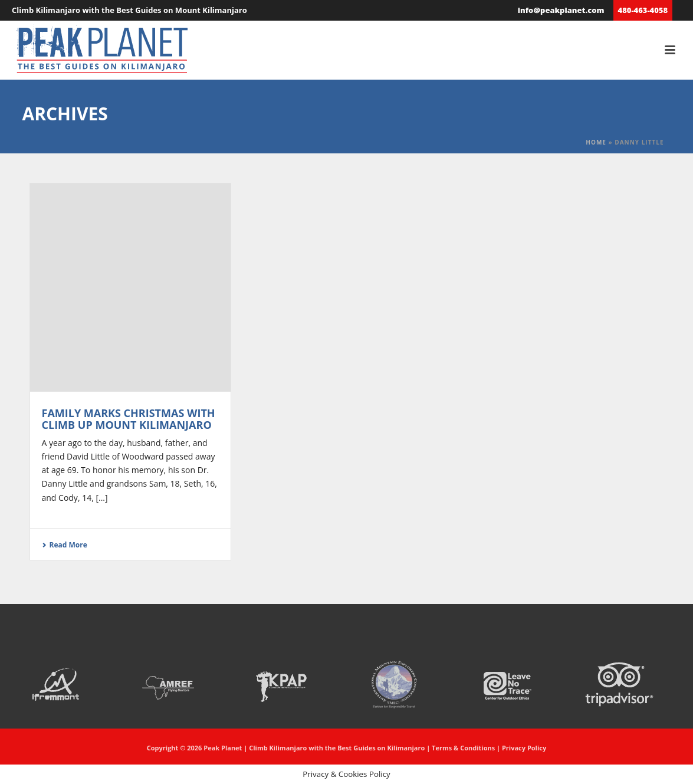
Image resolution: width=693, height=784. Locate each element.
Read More (65, 545)
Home (596, 142)
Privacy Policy (524, 748)
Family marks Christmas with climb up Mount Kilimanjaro (129, 419)
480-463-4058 (643, 10)
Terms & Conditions (463, 748)
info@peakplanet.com (561, 10)
